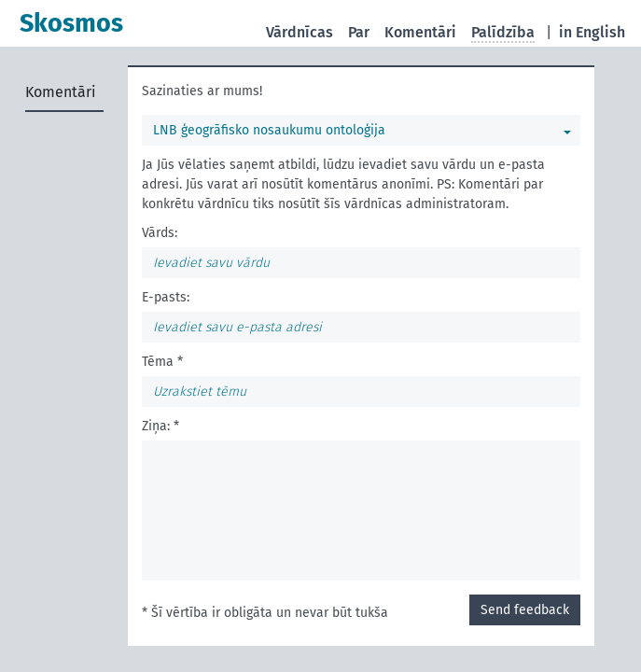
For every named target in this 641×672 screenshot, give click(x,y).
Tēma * (162, 362)
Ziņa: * (160, 426)
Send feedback (525, 610)
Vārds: (160, 233)
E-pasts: (166, 297)
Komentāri (420, 32)
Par (359, 32)
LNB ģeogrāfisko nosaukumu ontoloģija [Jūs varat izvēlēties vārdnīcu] (269, 130)
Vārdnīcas (300, 32)
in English (592, 32)
